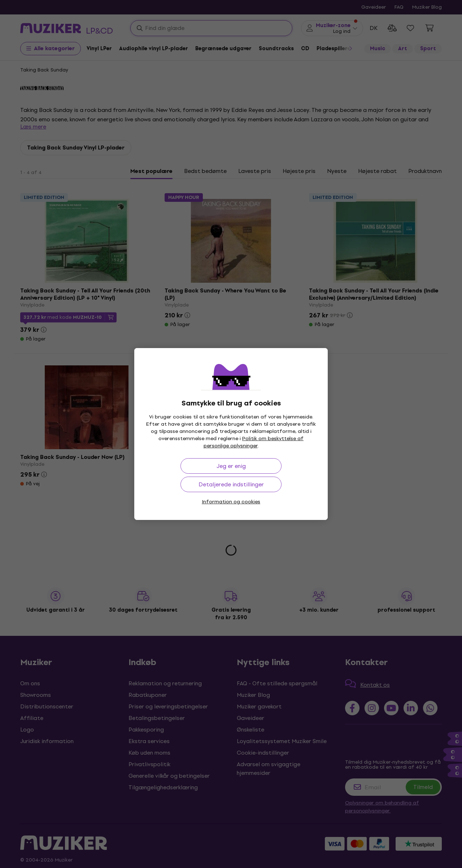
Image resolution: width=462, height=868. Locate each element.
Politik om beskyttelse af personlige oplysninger (254, 442)
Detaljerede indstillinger (231, 484)
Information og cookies (231, 502)
